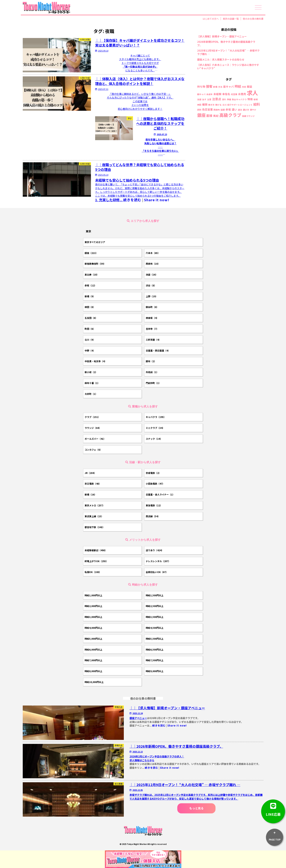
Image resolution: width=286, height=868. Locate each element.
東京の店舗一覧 (231, 19)
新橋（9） (90, 296)
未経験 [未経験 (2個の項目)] (217, 94)
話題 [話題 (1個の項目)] (223, 110)
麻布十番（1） (92, 383)
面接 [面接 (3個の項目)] (209, 116)
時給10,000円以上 (94, 682)
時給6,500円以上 (155, 649)
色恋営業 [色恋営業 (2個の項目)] (207, 110)
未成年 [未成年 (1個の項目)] (209, 94)
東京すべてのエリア (95, 242)
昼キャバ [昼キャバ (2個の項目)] (228, 87)
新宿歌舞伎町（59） (95, 264)
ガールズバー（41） (95, 439)
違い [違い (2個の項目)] (234, 110)
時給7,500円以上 (155, 660)
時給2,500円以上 (155, 606)
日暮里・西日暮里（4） (158, 350)
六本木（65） (153, 253)
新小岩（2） (91, 372)
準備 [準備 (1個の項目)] (229, 100)
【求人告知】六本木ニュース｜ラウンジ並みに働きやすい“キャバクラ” (228, 67)
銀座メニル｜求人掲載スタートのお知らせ (221, 60)
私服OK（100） (93, 572)
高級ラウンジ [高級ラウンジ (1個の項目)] (248, 116)
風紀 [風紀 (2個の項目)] (216, 116)
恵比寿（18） (92, 274)
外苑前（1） (152, 372)
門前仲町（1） (153, 383)
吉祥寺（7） (152, 329)
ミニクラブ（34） (155, 428)
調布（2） (151, 361)
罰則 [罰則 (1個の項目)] (199, 110)
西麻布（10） (153, 264)
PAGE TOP (275, 835)
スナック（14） (154, 439)
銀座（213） (91, 253)
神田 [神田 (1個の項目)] (199, 105)
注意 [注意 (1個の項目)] (209, 100)
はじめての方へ (211, 19)
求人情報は (136, 760)
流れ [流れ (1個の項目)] (224, 100)
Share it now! (157, 200)
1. (109, 200)
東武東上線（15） (94, 516)
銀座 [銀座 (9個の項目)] (201, 115)
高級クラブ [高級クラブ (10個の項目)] (230, 115)
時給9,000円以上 (155, 671)
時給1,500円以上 (155, 595)
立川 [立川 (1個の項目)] (224, 105)
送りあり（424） (155, 550)
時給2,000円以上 (93, 606)
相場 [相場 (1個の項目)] (256, 100)
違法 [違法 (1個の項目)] (240, 110)
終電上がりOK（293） (96, 561)
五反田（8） (91, 318)
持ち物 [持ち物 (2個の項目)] (201, 87)
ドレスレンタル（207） (158, 561)
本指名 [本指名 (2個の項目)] (226, 94)
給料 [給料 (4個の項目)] (257, 104)
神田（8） (90, 307)
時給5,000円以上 (93, 639)
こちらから (148, 760)
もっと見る (196, 808)
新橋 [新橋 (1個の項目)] (215, 87)
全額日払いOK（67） (157, 572)
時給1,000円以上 (93, 595)
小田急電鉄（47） (155, 484)
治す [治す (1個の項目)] (204, 100)
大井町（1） (91, 394)
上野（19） (152, 296)
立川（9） (90, 340)
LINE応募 (273, 808)
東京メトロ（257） (95, 505)
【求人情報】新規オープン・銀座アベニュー (222, 36)
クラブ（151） (92, 417)
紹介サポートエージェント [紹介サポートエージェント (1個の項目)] (240, 105)
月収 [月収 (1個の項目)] (244, 87)
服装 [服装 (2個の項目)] (250, 87)
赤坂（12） (91, 285)
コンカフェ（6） (93, 450)
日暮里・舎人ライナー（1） (160, 494)
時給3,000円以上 (93, 617)
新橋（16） (91, 494)
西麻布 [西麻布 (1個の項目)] (217, 110)
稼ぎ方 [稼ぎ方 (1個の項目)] (211, 105)
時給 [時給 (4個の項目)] (238, 86)
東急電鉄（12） (154, 505)
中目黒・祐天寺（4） (96, 361)
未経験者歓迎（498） (96, 550)
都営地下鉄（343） (95, 527)
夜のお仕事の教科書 (253, 19)
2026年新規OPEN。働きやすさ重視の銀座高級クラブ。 (226, 44)
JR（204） (90, 473)
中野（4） (90, 350)
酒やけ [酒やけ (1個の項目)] (253, 110)
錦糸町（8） (152, 307)
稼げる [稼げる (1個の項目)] (218, 105)
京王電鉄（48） (93, 484)
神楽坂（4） (152, 318)
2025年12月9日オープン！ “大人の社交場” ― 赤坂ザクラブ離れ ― (228, 52)
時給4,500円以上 (155, 628)
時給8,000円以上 (93, 671)
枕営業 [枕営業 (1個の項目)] (234, 94)
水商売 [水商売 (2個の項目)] (242, 94)
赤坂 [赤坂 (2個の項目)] (228, 110)
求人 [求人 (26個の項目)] (252, 93)
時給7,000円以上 (93, 660)
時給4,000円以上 (93, 628)
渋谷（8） (151, 285)
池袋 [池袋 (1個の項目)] (199, 100)
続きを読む (132, 200)
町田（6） (90, 329)
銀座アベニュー (138, 718)
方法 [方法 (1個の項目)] (220, 87)
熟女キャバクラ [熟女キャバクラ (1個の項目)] (239, 100)
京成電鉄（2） (153, 473)
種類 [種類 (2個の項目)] (205, 105)
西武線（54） (153, 516)
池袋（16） (152, 274)
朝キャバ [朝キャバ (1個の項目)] (201, 94)
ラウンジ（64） (93, 428)
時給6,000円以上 (93, 649)
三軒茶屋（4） (153, 340)
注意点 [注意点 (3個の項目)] (217, 99)
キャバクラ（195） (156, 417)
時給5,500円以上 (155, 639)
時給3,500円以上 (155, 617)
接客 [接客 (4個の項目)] (209, 86)
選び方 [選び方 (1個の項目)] (246, 110)
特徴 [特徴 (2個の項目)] (250, 99)
